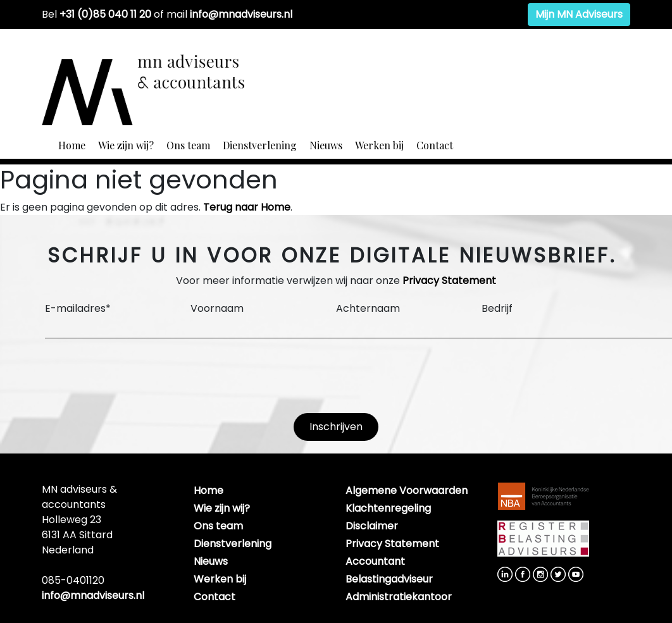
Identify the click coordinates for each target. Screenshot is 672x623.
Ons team (188, 145)
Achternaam (368, 308)
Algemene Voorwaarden (407, 490)
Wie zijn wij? (126, 145)
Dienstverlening (260, 145)
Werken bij (379, 145)
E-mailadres (78, 308)
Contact (435, 145)
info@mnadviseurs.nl (241, 14)
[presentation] (141, 376)
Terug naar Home (247, 207)
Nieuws (326, 145)
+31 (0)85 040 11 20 (105, 14)
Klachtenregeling (388, 508)
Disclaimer (372, 526)
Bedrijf (497, 308)
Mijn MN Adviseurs (579, 14)
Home (72, 145)
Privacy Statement (449, 281)
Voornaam (217, 308)
